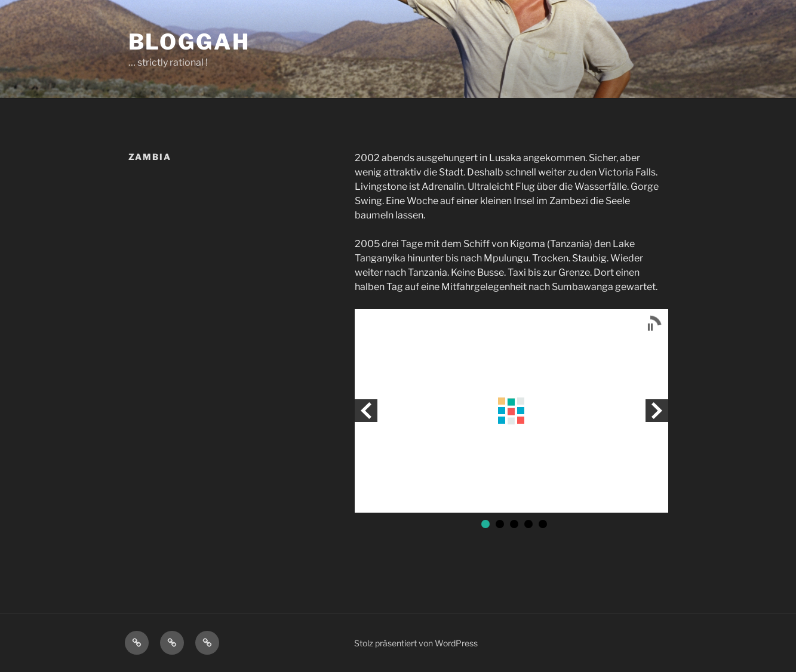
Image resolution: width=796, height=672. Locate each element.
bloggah (189, 42)
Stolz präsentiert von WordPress (416, 643)
